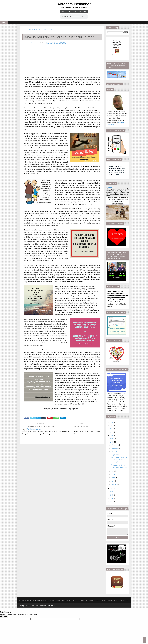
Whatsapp (56, 418)
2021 (112, 432)
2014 (112, 498)
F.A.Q (68, 12)
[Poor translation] (5, 617)
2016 (112, 492)
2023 (112, 426)
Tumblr (44, 418)
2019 (112, 439)
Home (63, 12)
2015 (112, 495)
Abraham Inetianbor (74, 4)
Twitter (32, 418)
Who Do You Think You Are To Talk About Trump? (42, 30)
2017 (112, 488)
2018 (112, 442)
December (115, 445)
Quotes (74, 12)
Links (79, 12)
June (113, 474)
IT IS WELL (110, 187)
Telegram (63, 418)
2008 (112, 502)
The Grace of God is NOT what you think (119, 466)
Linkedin (38, 418)
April (113, 481)
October (114, 452)
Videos (85, 12)
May (113, 478)
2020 (112, 435)
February (115, 484)
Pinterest (50, 418)
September (115, 455)
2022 (112, 429)
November (115, 448)
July (113, 471)
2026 (112, 422)
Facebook (27, 418)
